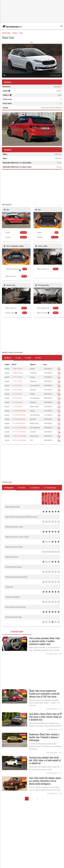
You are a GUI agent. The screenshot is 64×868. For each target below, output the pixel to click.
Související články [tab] (17, 632)
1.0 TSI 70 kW (17, 377)
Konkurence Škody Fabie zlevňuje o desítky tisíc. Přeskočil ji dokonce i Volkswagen (44, 737)
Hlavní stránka (6, 33)
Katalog (15, 33)
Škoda (21, 33)
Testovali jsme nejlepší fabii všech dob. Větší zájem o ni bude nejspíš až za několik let (45, 760)
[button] (7, 59)
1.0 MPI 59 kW (17, 369)
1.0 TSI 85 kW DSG (19, 411)
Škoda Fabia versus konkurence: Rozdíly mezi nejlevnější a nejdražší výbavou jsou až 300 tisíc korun (44, 693)
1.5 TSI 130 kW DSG (19, 440)
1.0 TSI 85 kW (17, 394)
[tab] (8, 358)
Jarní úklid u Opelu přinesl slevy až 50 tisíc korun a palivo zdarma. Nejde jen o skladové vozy (45, 717)
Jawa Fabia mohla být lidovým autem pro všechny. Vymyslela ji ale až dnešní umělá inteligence (45, 781)
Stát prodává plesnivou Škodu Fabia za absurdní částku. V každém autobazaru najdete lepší (44, 641)
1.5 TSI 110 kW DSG (19, 428)
